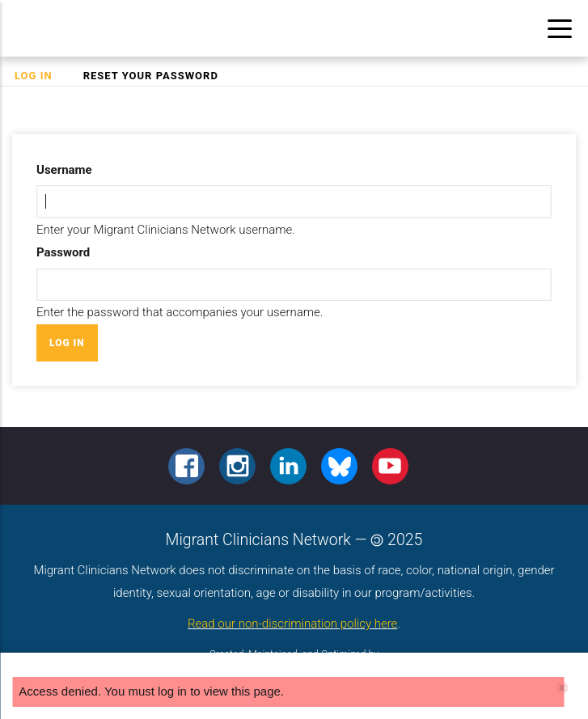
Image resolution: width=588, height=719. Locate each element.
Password (63, 252)
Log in (41, 76)
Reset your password (151, 76)
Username (64, 170)
